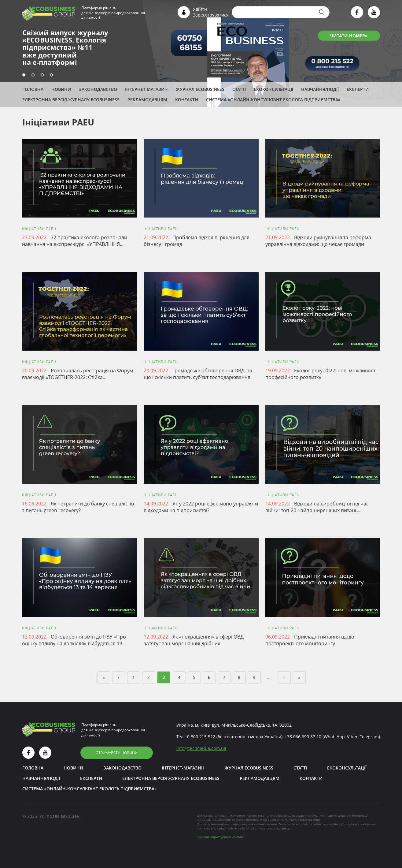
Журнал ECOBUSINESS (200, 89)
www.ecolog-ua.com (304, 820)
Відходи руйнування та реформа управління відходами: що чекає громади (318, 241)
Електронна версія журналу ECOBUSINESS (71, 100)
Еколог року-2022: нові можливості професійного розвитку (321, 374)
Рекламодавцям (147, 100)
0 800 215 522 (201, 737)
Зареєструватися (211, 15)
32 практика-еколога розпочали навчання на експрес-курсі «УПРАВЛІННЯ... (75, 241)
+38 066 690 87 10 (303, 737)
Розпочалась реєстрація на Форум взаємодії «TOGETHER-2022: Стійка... (78, 374)
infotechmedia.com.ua (201, 748)
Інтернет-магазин (146, 89)
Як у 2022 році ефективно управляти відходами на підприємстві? (201, 507)
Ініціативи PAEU (39, 229)
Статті (239, 89)
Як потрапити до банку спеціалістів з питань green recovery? (78, 507)
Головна (33, 89)
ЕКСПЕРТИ (358, 89)
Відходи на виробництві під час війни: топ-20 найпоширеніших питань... (317, 507)
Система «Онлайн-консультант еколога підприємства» (273, 100)
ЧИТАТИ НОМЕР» (349, 36)
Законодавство (98, 89)
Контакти (187, 100)
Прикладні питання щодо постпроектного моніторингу (310, 640)
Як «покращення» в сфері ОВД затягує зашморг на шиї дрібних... (194, 640)
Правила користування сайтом (220, 837)
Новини (61, 89)
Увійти (200, 9)
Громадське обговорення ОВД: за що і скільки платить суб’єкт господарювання (198, 374)
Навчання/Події (320, 89)
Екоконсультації (273, 89)
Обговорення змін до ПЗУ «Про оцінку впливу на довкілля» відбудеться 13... (74, 640)
